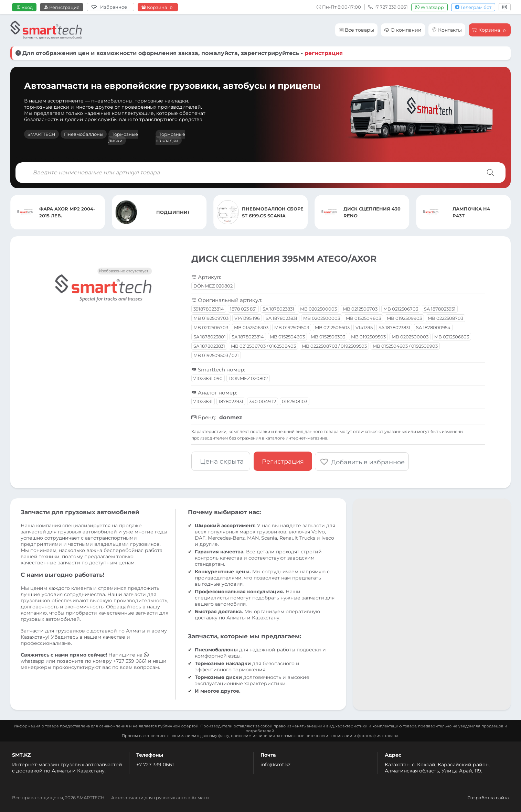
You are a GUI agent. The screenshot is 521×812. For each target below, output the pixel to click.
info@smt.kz (275, 764)
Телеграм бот (473, 7)
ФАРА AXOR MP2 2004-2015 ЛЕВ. (67, 212)
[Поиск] (490, 173)
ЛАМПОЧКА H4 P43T (471, 212)
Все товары (356, 30)
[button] (363, 461)
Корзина (158, 7)
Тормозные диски (123, 137)
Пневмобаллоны (84, 134)
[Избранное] (110, 7)
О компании (403, 30)
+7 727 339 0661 (155, 764)
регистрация (324, 53)
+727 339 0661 (130, 660)
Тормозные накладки (170, 137)
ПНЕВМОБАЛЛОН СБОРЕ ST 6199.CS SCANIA (273, 212)
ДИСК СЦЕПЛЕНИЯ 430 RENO (372, 212)
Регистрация (62, 7)
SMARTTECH (41, 134)
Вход (24, 7)
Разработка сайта (488, 797)
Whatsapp (429, 7)
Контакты (447, 30)
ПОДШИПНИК (173, 212)
